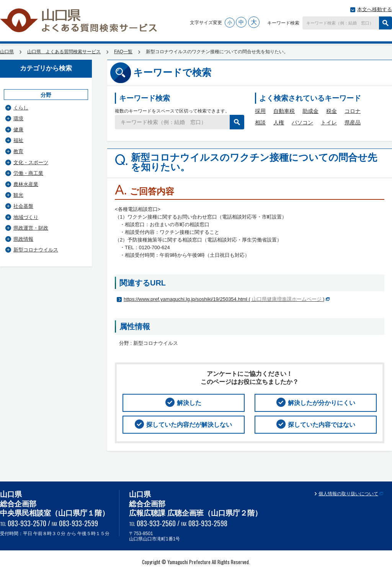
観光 (18, 195)
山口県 (7, 52)
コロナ (353, 111)
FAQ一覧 (123, 52)
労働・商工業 (28, 173)
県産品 (353, 122)
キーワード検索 (283, 23)
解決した (189, 403)
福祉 (18, 140)
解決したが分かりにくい (322, 403)
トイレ (329, 122)
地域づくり (26, 217)
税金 (332, 111)
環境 (18, 118)
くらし (21, 108)
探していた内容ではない (322, 425)
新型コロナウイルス (36, 250)
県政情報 (23, 239)
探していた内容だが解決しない (189, 425)
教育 (18, 151)
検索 (385, 23)
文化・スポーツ (31, 162)
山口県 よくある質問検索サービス (79, 20)
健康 (18, 130)
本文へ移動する (375, 9)
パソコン (302, 122)
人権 (279, 122)
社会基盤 (23, 206)
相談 (260, 122)
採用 (260, 111)
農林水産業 (26, 184)
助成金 (310, 111)
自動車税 (284, 111)
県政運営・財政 (31, 228)
